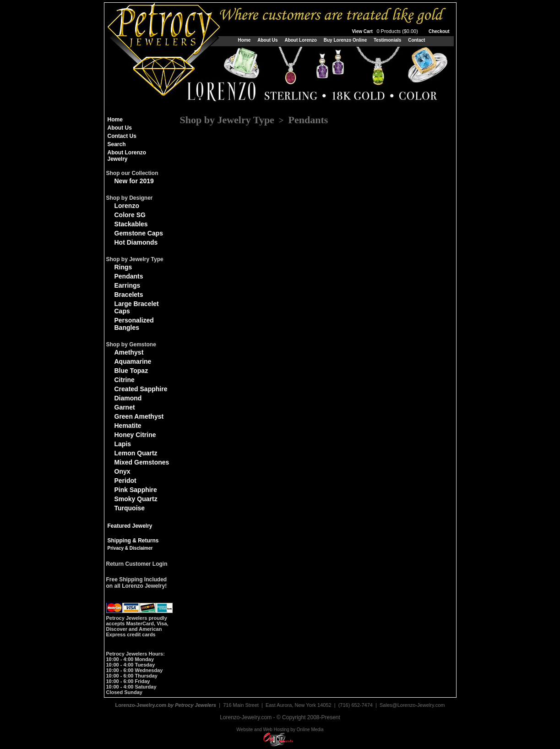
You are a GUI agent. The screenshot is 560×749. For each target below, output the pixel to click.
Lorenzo (127, 206)
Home (245, 40)
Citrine (125, 380)
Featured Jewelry (130, 526)
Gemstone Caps (139, 233)
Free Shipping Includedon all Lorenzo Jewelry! (137, 583)
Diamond (128, 398)
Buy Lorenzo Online (345, 40)
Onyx (122, 471)
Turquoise (130, 508)
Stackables (131, 224)
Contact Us (122, 136)
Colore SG (130, 215)
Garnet (125, 407)
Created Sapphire (141, 389)
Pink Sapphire (136, 490)
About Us (267, 40)
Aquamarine (133, 361)
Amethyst (129, 352)
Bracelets (129, 295)
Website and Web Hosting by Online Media (280, 730)
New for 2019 (134, 181)
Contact (416, 40)
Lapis (123, 444)
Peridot (125, 481)
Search (117, 144)
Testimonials (387, 40)
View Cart (386, 31)
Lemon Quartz (136, 453)
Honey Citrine (135, 435)
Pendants (129, 276)
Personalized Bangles (134, 324)
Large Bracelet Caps (137, 307)
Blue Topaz (131, 371)
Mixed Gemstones (142, 462)
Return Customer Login (137, 564)
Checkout (439, 31)
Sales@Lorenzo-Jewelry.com (412, 705)
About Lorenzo (301, 40)
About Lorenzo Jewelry (127, 156)
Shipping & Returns (133, 541)
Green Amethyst (139, 416)
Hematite (128, 426)
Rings (123, 267)
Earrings (128, 285)
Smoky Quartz (136, 499)
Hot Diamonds (136, 242)
